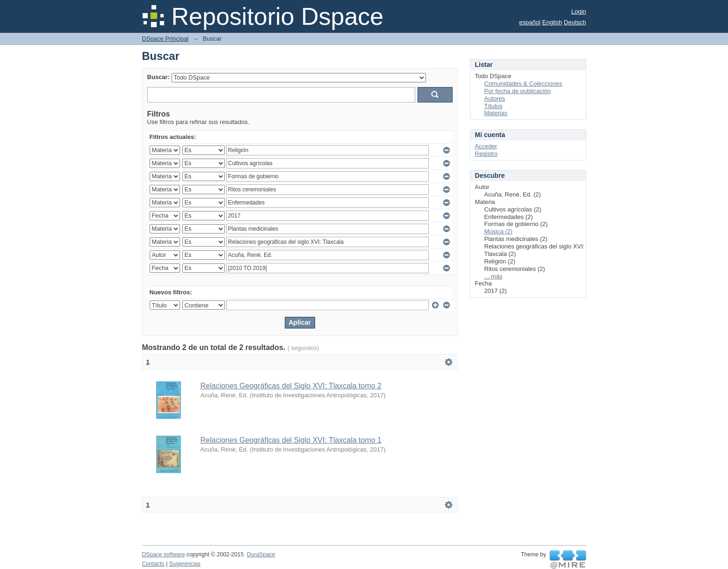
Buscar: (159, 77)
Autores (495, 98)
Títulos (494, 106)
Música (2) (499, 231)
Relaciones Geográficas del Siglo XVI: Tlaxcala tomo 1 (291, 440)
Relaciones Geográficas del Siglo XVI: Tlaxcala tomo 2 (291, 386)
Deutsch (575, 22)
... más (494, 276)
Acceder (486, 146)
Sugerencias (185, 564)
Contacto (153, 564)
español (530, 22)
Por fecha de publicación (518, 91)
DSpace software (164, 554)
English (552, 22)
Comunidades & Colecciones (523, 84)
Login (579, 11)
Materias (496, 113)
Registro (486, 154)
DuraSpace (261, 554)
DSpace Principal (166, 39)
